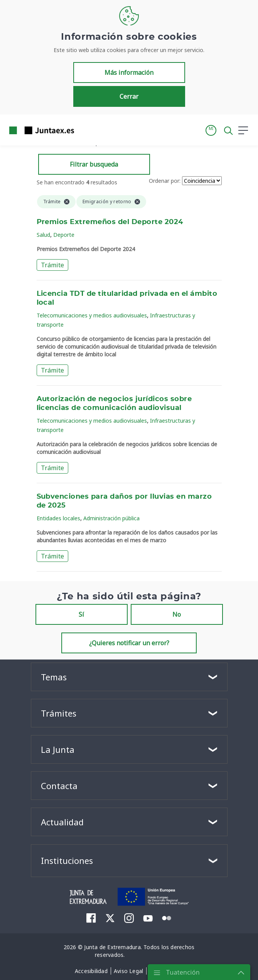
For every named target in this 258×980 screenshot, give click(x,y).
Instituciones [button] (67, 860)
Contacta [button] (59, 786)
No (177, 614)
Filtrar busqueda (94, 164)
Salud (43, 235)
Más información (129, 73)
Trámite (52, 265)
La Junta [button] (58, 749)
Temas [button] (54, 677)
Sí (81, 614)
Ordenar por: (165, 181)
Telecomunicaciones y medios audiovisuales (92, 315)
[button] (211, 130)
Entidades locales (58, 518)
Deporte (64, 235)
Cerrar (129, 96)
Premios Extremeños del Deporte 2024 (110, 222)
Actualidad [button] (62, 822)
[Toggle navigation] (85, 130)
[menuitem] (91, 918)
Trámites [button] (59, 713)
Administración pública (111, 518)
